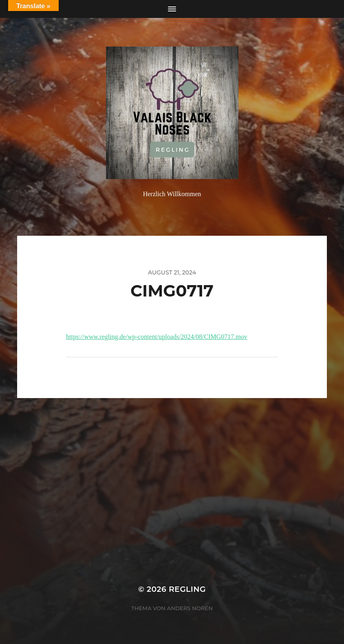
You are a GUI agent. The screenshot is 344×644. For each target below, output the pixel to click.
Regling (187, 589)
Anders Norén (190, 608)
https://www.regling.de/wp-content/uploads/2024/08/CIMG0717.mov (157, 337)
